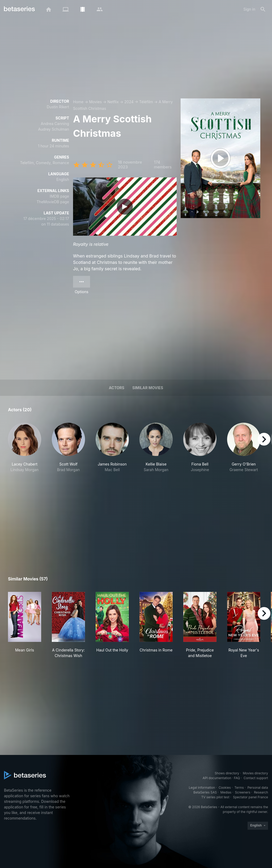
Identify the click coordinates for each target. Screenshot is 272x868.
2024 (129, 102)
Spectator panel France (250, 797)
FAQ (237, 778)
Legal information (202, 788)
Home (78, 102)
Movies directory (255, 773)
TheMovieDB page (53, 202)
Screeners (243, 792)
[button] (25, 450)
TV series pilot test (215, 797)
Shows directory (227, 773)
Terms (239, 788)
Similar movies (148, 388)
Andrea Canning (55, 124)
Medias (226, 792)
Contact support (256, 778)
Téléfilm (146, 102)
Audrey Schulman (54, 129)
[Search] (263, 9)
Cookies (225, 788)
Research (261, 792)
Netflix (113, 102)
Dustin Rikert (58, 107)
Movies (95, 102)
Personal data (258, 788)
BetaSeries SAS (205, 792)
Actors (117, 388)
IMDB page (59, 196)
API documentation (217, 778)
